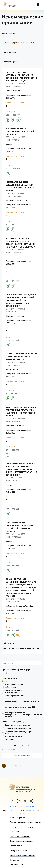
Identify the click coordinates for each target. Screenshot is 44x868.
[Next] (21, 766)
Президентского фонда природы (18, 728)
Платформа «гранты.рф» (20, 836)
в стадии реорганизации (14, 695)
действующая (10, 687)
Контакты (12, 806)
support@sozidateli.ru (27, 806)
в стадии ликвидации (13, 690)
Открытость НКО (17, 865)
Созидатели (14, 831)
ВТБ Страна (9, 739)
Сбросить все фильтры (22, 756)
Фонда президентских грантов (17, 725)
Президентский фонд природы (22, 827)
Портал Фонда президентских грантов (25, 822)
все (6, 681)
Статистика (14, 860)
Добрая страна (16, 846)
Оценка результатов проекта (21, 841)
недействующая (11, 693)
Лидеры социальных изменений (22, 855)
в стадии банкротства (14, 684)
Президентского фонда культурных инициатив (19, 732)
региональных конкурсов (15, 736)
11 (16, 766)
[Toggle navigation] (38, 5)
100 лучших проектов (18, 850)
